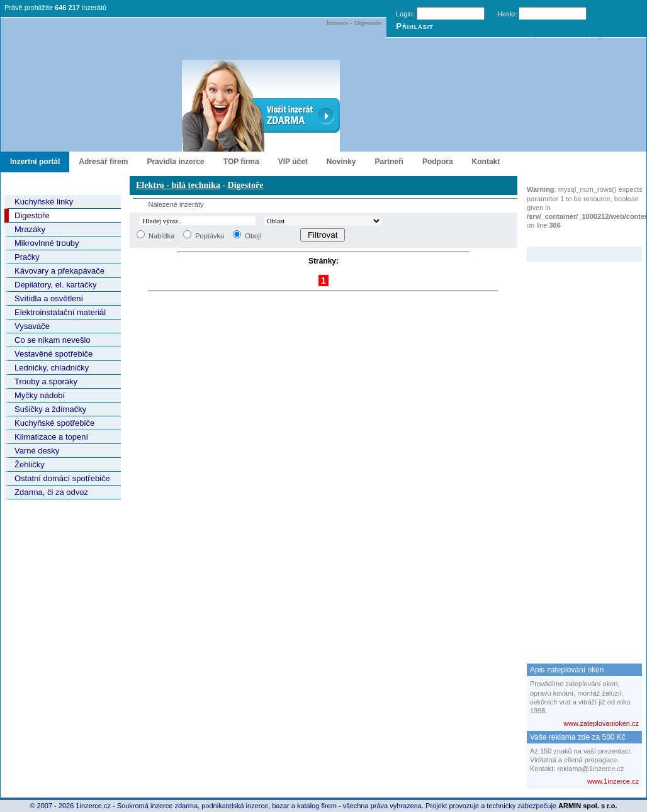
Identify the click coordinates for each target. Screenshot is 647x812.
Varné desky (37, 451)
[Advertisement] (577, 450)
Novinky (341, 162)
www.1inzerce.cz (613, 781)
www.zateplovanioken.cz (601, 723)
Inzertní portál (35, 162)
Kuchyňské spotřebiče (54, 423)
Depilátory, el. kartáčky (56, 285)
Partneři (389, 162)
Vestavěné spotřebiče (53, 354)
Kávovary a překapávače (59, 271)
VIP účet (293, 162)
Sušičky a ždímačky (50, 409)
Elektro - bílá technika (178, 185)
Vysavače (32, 326)
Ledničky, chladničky (52, 368)
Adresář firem (103, 162)
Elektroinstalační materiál (60, 312)
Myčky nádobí (40, 395)
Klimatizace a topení (51, 437)
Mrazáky (30, 229)
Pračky (27, 257)
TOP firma (241, 162)
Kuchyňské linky (44, 202)
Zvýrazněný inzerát (575, 238)
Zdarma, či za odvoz (51, 492)
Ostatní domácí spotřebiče (62, 478)
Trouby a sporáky (46, 381)
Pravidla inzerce (175, 162)
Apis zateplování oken (567, 670)
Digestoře (32, 215)
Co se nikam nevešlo (53, 340)
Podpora (438, 162)
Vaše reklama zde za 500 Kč (578, 737)
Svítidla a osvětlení (49, 298)
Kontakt (486, 162)
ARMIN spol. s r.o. (588, 806)
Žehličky (30, 464)
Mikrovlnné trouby (47, 243)
